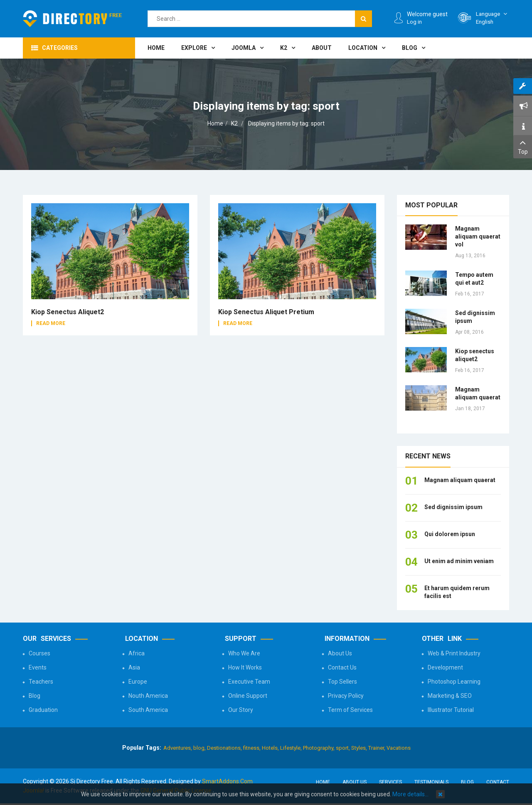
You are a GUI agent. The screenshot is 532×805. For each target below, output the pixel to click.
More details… (410, 794)
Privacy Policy (346, 696)
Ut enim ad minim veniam (459, 561)
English (493, 18)
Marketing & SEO (450, 696)
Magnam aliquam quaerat (460, 480)
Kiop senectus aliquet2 (68, 312)
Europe (138, 682)
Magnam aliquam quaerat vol (478, 236)
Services (390, 782)
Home (215, 123)
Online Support (248, 696)
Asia (134, 667)
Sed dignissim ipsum (453, 507)
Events (38, 667)
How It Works (245, 667)
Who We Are (244, 653)
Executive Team (249, 682)
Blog (34, 696)
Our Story (241, 710)
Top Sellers (342, 682)
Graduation (43, 710)
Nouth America (148, 696)
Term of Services (350, 710)
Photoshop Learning (454, 682)
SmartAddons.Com (227, 781)
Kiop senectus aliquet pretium (266, 312)
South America (148, 710)
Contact (498, 782)
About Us (340, 653)
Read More (51, 323)
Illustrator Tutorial (451, 710)
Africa (137, 653)
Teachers (41, 682)
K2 (234, 123)
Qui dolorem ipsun (450, 534)
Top (523, 146)
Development (445, 667)
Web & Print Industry (454, 653)
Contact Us (342, 667)
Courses (39, 653)
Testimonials (431, 782)
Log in (414, 22)
